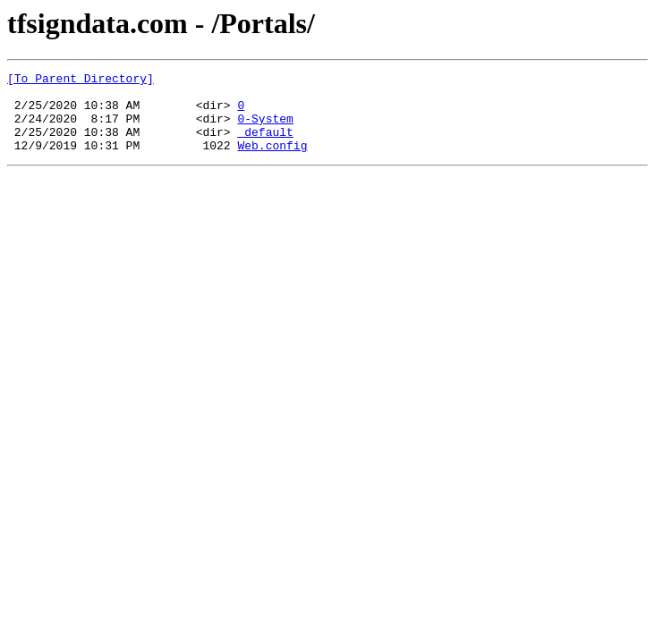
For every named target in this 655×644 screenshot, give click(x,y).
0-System (265, 129)
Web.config (272, 161)
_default (265, 145)
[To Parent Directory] (81, 80)
